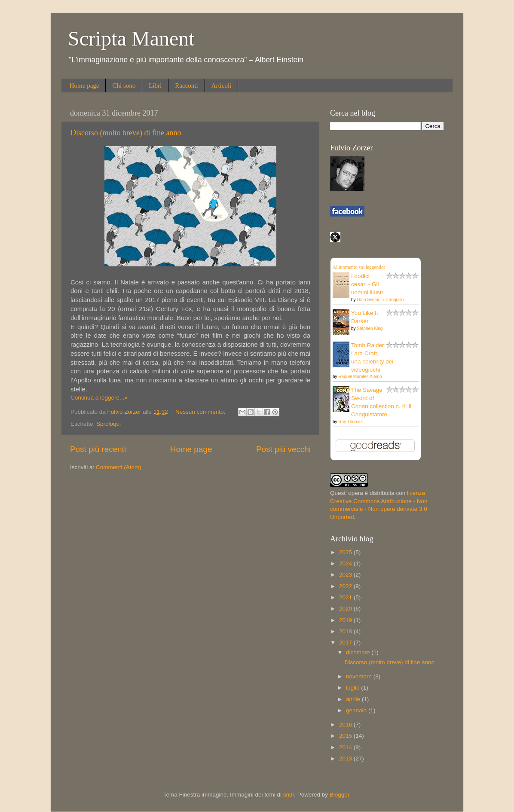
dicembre (359, 652)
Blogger (340, 795)
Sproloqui (109, 424)
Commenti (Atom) (119, 467)
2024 (346, 563)
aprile (354, 699)
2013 (346, 759)
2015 (346, 736)
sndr (289, 795)
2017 (346, 643)
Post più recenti (98, 449)
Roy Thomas (350, 422)
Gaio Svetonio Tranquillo (380, 300)
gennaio (357, 710)
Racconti (186, 85)
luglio (353, 688)
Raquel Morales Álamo (360, 377)
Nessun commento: (201, 412)
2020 (346, 609)
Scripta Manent (131, 38)
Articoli (222, 85)
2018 (346, 631)
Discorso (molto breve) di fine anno (126, 133)
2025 (346, 552)
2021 (346, 597)
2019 (346, 620)
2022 (346, 586)
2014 (346, 747)
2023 (346, 575)
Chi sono (124, 85)
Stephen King (370, 328)
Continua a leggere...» (99, 398)
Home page (84, 85)
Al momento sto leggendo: (359, 267)
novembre (360, 676)
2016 (346, 725)
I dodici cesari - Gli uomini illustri (368, 284)
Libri (155, 85)
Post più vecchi (283, 449)
